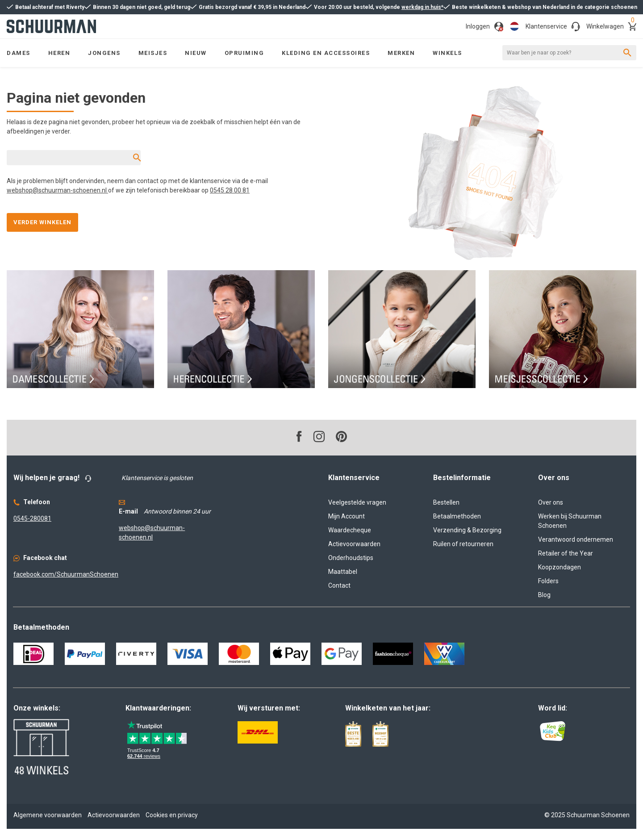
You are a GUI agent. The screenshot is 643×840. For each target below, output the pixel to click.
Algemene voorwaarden (48, 815)
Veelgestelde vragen (357, 502)
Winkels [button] (447, 53)
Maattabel (343, 572)
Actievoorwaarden (354, 544)
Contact (339, 585)
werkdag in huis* (422, 7)
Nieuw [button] (196, 53)
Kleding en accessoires (326, 53)
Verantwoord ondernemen (576, 539)
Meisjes (153, 53)
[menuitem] (59, 53)
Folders (548, 581)
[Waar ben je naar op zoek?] (569, 53)
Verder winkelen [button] (42, 222)
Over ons (551, 502)
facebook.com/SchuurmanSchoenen (66, 574)
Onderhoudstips (351, 558)
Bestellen (446, 502)
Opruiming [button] (244, 53)
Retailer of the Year (566, 553)
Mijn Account (347, 516)
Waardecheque (350, 530)
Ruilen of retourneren (463, 544)
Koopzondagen (559, 567)
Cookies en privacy (172, 815)
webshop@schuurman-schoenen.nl (57, 190)
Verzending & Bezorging (467, 530)
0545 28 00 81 (230, 190)
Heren (59, 53)
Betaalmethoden (457, 516)
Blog (544, 595)
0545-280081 (32, 518)
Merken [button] (401, 53)
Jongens (104, 53)
